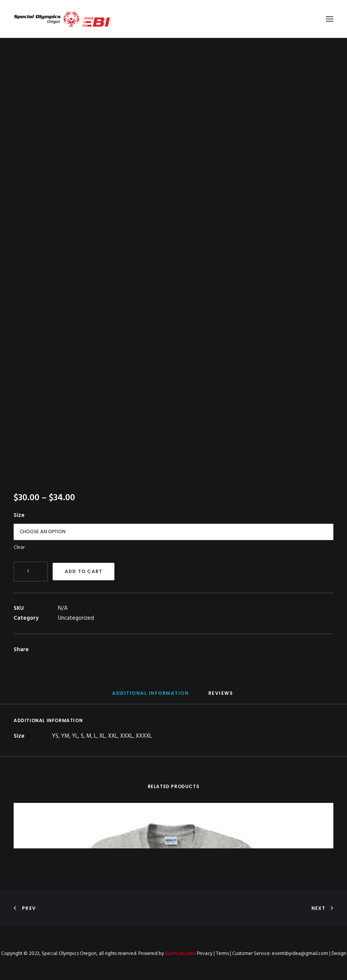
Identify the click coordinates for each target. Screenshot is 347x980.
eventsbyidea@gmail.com (300, 954)
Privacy (205, 954)
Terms (222, 954)
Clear (19, 547)
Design (339, 954)
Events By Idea (181, 954)
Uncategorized (76, 618)
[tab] (150, 696)
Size (19, 515)
